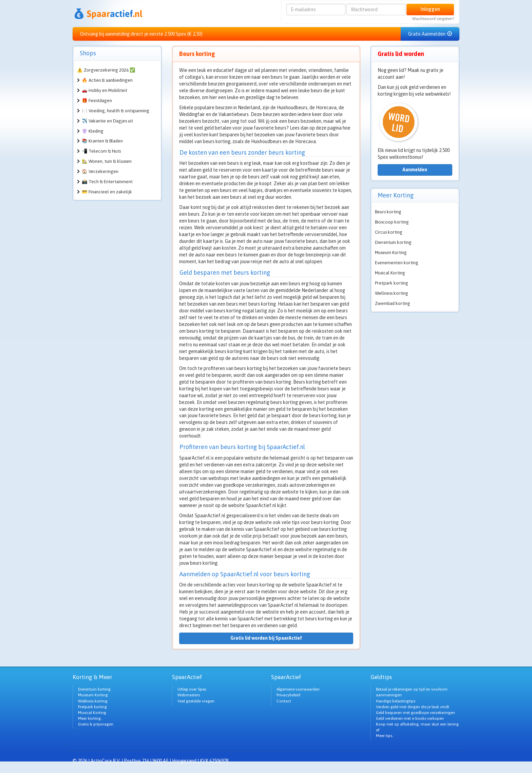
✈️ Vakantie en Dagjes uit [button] (107, 121)
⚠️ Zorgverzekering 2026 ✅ (106, 70)
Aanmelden (415, 170)
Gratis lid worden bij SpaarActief (266, 638)
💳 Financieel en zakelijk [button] (107, 192)
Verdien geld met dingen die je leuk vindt (413, 707)
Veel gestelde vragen (196, 701)
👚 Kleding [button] (93, 131)
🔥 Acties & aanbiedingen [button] (107, 80)
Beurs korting (388, 212)
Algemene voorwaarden (298, 689)
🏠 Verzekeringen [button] (100, 171)
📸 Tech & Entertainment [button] (107, 182)
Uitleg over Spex (192, 689)
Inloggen (430, 9)
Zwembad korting (393, 303)
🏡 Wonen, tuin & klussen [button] (107, 161)
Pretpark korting (392, 283)
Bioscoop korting (392, 222)
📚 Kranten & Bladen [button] (102, 141)
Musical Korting (390, 273)
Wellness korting (392, 293)
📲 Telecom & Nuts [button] (101, 151)
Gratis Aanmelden (430, 34)
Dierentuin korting (393, 242)
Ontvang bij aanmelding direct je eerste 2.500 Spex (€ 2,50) (141, 34)
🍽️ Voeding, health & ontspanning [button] (116, 111)
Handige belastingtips (396, 701)
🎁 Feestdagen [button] (97, 101)
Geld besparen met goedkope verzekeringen (415, 713)
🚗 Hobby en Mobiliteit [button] (104, 90)
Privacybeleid (288, 695)
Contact (284, 701)
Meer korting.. (90, 718)
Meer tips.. (385, 736)
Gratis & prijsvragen (96, 724)
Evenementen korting (397, 263)
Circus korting (389, 232)
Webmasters (189, 695)
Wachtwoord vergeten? (433, 19)
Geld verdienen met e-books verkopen (410, 718)
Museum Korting (391, 253)
